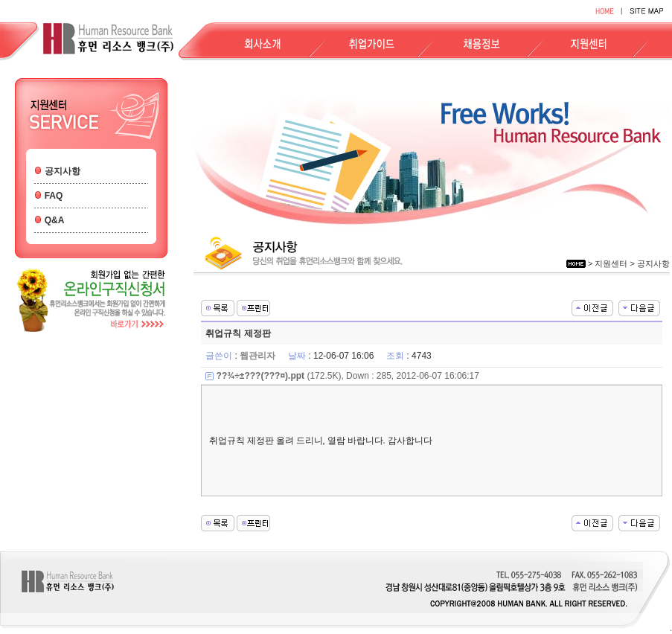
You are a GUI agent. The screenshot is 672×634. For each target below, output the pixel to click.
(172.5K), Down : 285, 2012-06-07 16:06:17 (348, 376)
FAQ (54, 196)
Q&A (55, 220)
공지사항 (63, 171)
